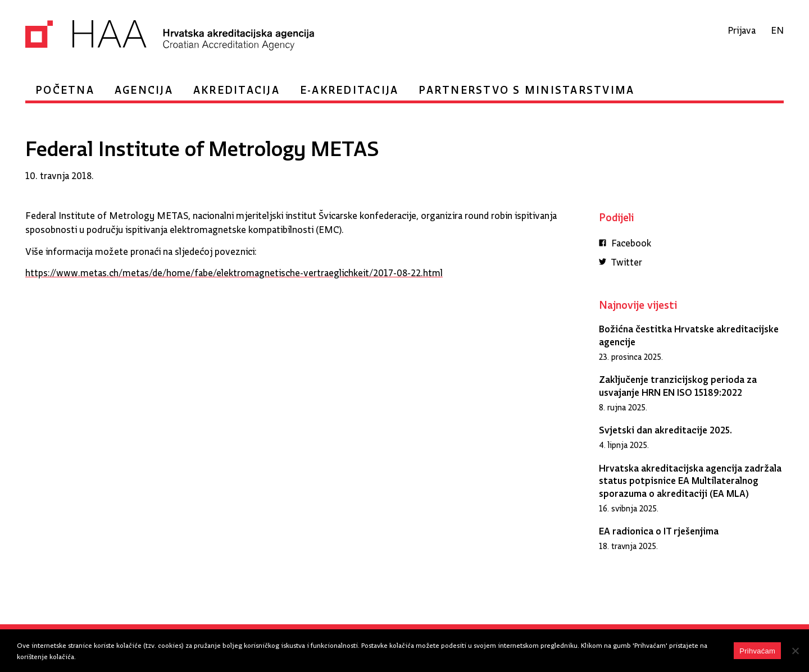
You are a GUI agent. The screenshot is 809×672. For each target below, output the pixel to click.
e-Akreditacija (349, 87)
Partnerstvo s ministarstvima (526, 87)
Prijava (742, 28)
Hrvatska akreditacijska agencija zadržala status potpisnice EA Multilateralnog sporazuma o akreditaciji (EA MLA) (690, 478)
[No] (795, 651)
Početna (65, 87)
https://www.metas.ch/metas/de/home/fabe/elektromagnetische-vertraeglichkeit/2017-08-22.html (234, 270)
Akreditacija (237, 87)
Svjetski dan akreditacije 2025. (665, 428)
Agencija (144, 87)
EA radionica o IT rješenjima (659, 529)
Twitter (621, 261)
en (777, 28)
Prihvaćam (757, 651)
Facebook (625, 242)
